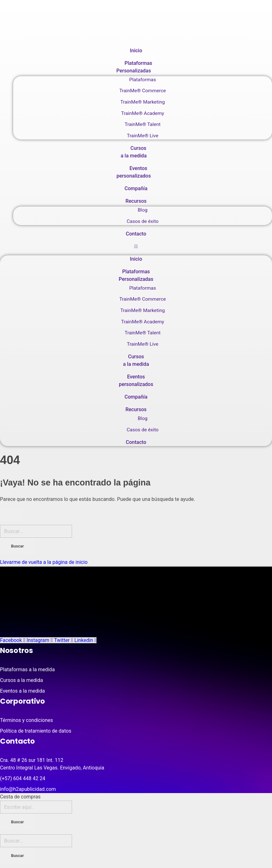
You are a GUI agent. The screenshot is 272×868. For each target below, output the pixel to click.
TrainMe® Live (142, 136)
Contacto (136, 234)
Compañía (136, 188)
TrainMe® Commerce (142, 91)
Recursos (136, 201)
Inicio (136, 51)
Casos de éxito (143, 221)
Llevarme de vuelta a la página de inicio (44, 562)
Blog (143, 210)
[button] (136, 247)
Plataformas (143, 80)
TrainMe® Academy (143, 113)
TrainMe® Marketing (143, 102)
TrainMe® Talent (142, 124)
